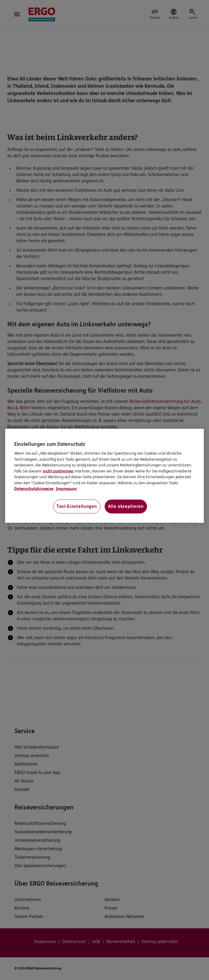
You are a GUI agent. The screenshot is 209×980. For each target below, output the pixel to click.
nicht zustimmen (58, 471)
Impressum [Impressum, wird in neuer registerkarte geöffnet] (66, 489)
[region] (104, 476)
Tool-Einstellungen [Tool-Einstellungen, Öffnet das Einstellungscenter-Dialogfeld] (77, 506)
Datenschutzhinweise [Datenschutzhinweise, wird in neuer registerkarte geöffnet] (34, 489)
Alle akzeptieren (126, 506)
